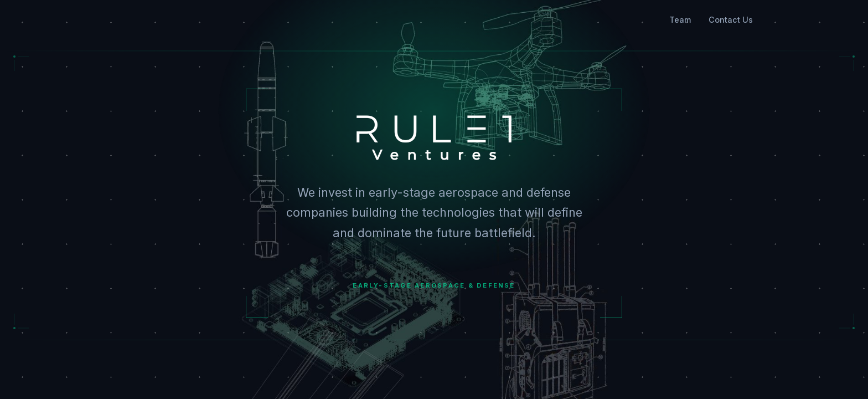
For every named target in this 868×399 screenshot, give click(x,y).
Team (680, 20)
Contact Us (731, 20)
